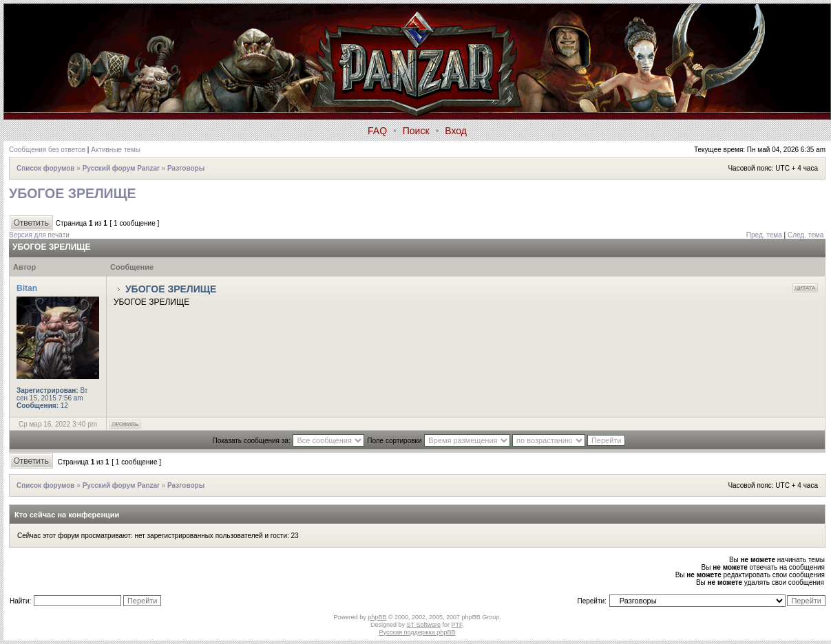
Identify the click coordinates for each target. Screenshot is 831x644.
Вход (456, 131)
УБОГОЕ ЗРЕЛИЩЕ (73, 193)
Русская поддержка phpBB (418, 632)
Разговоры (186, 168)
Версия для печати (39, 235)
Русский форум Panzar (121, 168)
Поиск (416, 131)
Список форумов (46, 168)
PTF (456, 625)
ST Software (424, 625)
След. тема (806, 235)
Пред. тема (764, 235)
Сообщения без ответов (47, 150)
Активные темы (116, 150)
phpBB (377, 617)
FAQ (377, 131)
